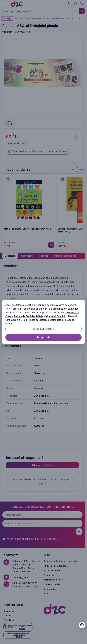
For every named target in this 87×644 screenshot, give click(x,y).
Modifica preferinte (43, 329)
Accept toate (43, 337)
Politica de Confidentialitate (29, 316)
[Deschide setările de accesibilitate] (82, 625)
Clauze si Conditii (55, 316)
